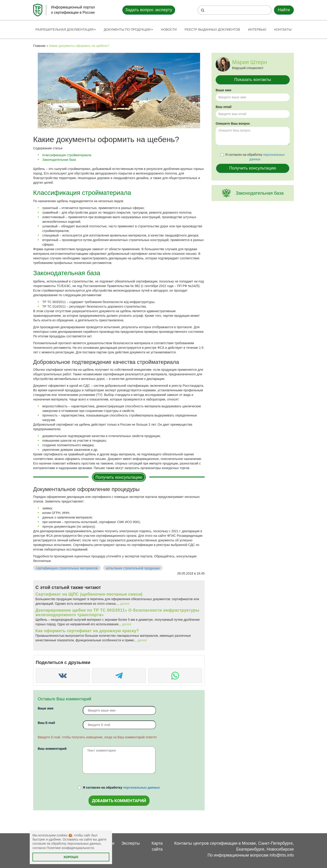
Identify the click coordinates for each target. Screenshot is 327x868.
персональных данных (142, 787)
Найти (284, 10)
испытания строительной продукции (133, 568)
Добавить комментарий (119, 801)
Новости (169, 30)
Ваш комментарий (52, 749)
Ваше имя (46, 708)
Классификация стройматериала (67, 155)
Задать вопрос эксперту (149, 10)
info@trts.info (282, 855)
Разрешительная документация (66, 30)
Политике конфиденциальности (70, 848)
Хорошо (71, 857)
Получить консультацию (119, 477)
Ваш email (224, 107)
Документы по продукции (128, 30)
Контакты (283, 30)
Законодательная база (59, 160)
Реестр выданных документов (212, 30)
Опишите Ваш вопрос (233, 124)
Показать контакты (253, 80)
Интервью (257, 30)
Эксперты (130, 843)
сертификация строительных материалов (67, 568)
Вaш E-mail (46, 723)
